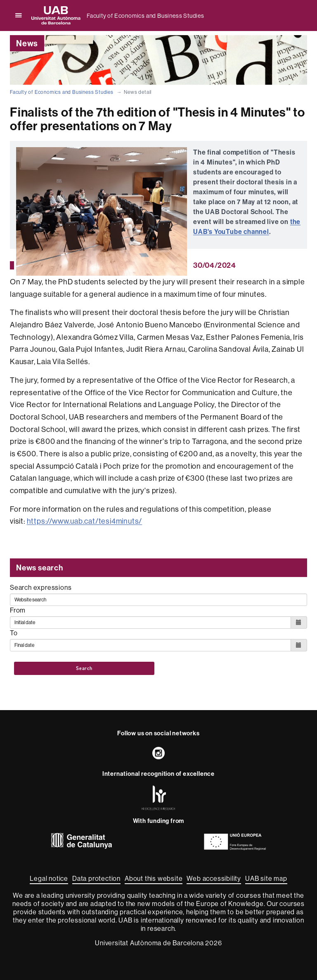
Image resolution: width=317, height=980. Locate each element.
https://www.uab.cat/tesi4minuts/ (85, 521)
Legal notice (49, 878)
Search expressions (41, 587)
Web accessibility (214, 878)
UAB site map (266, 878)
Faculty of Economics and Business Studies (145, 16)
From (18, 610)
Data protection (96, 878)
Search (84, 668)
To (14, 633)
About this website (154, 878)
